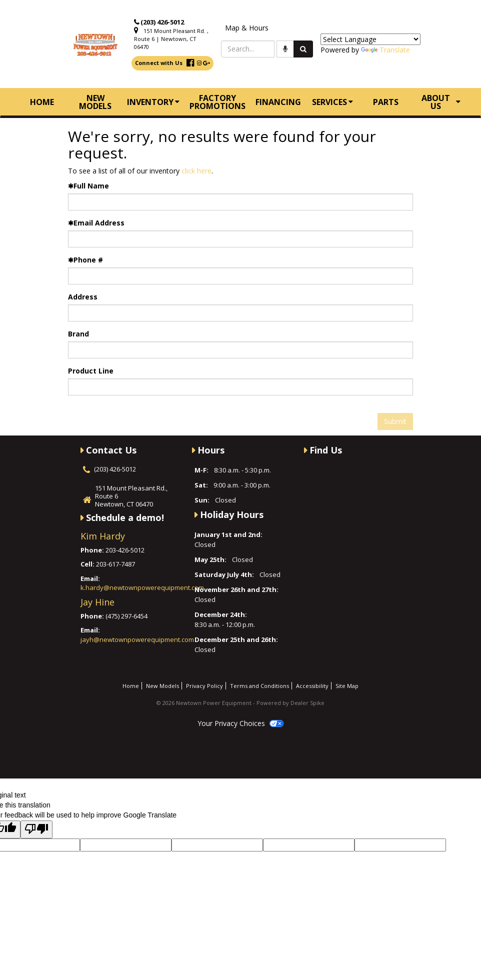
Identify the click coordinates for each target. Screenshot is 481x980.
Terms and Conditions (259, 686)
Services (332, 102)
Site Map (347, 686)
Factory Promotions (217, 102)
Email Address (96, 223)
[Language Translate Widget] (370, 39)
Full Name (88, 186)
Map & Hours (247, 28)
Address (83, 297)
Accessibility (312, 686)
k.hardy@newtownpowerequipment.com (142, 587)
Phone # (85, 260)
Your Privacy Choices (240, 723)
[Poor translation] (36, 829)
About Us (441, 102)
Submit (395, 421)
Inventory (153, 102)
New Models (95, 102)
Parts (386, 102)
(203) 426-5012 (162, 22)
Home (42, 102)
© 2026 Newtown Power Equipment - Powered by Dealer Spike (240, 703)
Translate (385, 50)
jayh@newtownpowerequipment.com (137, 639)
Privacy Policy (204, 686)
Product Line (91, 371)
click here (196, 171)
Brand (78, 334)
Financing (278, 102)
